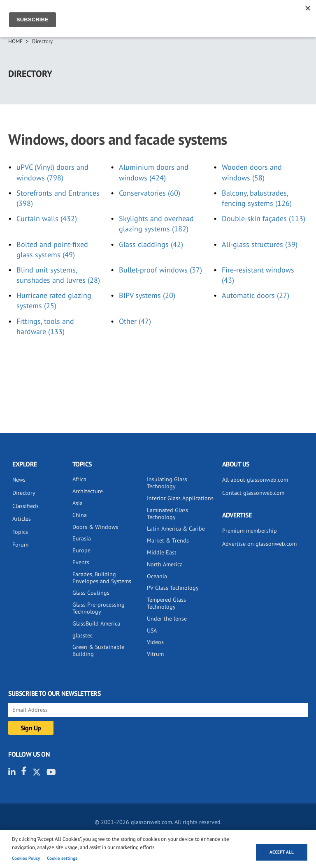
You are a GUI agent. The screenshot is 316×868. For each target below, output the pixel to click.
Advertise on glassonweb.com (259, 544)
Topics (20, 532)
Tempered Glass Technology (166, 603)
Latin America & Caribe (176, 529)
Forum (20, 545)
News (19, 480)
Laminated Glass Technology (167, 514)
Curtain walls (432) (47, 218)
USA (152, 630)
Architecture (88, 491)
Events (81, 562)
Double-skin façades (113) (264, 218)
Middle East (162, 552)
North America (165, 564)
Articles (22, 519)
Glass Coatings (91, 593)
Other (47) (135, 321)
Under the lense (167, 619)
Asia (78, 503)
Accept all (282, 852)
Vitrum (155, 654)
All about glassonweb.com (255, 480)
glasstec (82, 635)
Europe (81, 550)
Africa (79, 479)
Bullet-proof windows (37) (160, 270)
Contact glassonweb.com (253, 493)
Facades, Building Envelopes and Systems (102, 578)
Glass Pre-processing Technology (99, 608)
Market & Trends (168, 540)
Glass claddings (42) (151, 244)
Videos (155, 642)
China (80, 515)
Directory (42, 41)
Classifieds (26, 506)
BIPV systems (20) (147, 295)
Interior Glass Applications (180, 498)
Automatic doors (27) (256, 295)
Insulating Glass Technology (167, 483)
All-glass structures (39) (260, 244)
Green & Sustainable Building (98, 650)
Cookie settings (62, 858)
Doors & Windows (95, 527)
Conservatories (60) (150, 193)
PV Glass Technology (173, 588)
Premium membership (250, 531)
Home (15, 41)
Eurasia (82, 538)
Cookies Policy (26, 858)
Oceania (157, 576)
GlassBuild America (96, 623)
